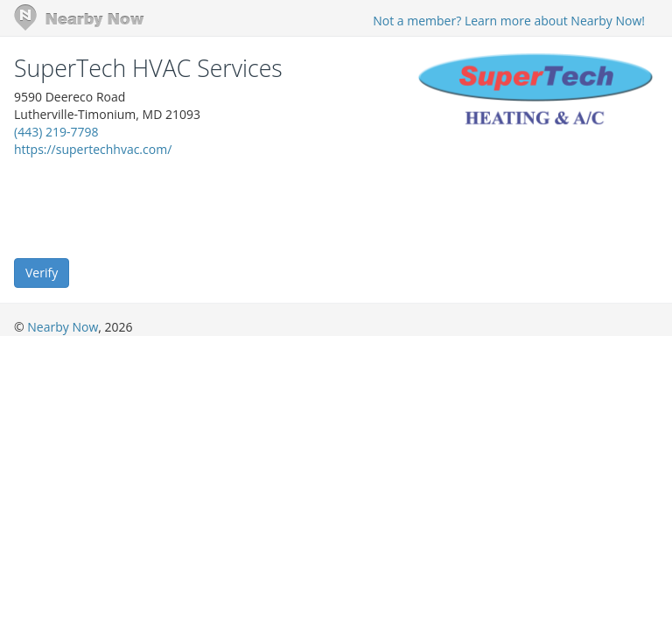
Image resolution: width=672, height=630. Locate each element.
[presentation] (147, 206)
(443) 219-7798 (56, 132)
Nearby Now (63, 327)
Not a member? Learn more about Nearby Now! (509, 21)
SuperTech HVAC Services (148, 68)
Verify (42, 273)
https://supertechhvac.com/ (93, 149)
